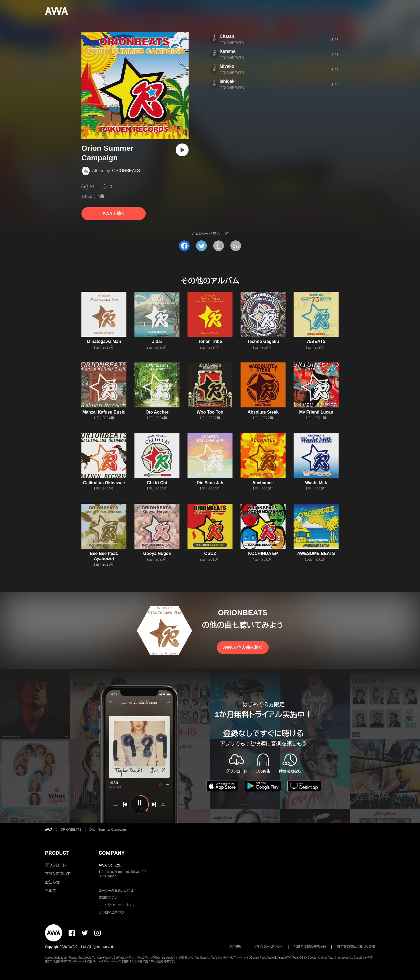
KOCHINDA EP (263, 553)
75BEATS (316, 341)
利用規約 (236, 947)
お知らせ (52, 882)
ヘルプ (50, 891)
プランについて (58, 874)
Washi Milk (316, 483)
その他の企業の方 (111, 912)
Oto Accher (157, 412)
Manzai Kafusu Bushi (104, 412)
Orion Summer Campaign (108, 830)
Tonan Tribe (210, 341)
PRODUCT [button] (57, 853)
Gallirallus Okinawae (104, 483)
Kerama (228, 51)
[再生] (182, 150)
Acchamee (263, 483)
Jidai (157, 341)
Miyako (227, 66)
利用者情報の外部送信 (310, 947)
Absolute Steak (263, 412)
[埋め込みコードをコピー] (236, 246)
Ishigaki (228, 81)
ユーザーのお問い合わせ (116, 891)
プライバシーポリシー (268, 947)
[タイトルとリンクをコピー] (219, 246)
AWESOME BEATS (316, 553)
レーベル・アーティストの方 (117, 905)
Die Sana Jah (210, 483)
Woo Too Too (210, 412)
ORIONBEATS (126, 171)
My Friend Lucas (316, 412)
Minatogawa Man (104, 341)
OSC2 (210, 553)
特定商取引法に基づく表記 (356, 947)
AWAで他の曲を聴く (243, 647)
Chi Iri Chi (157, 483)
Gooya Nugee (157, 553)
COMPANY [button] (112, 853)
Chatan (227, 36)
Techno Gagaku (263, 341)
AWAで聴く (114, 213)
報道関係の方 (108, 898)
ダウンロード (55, 865)
